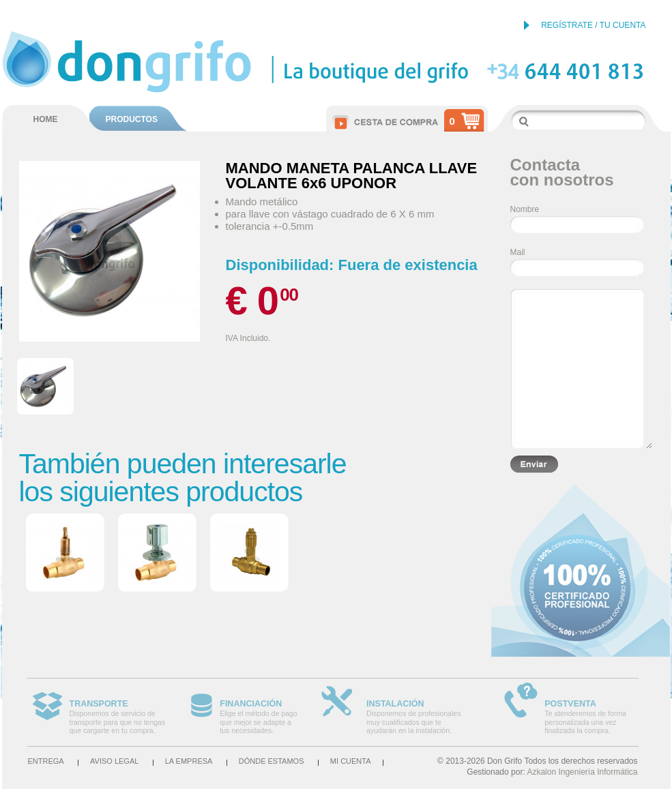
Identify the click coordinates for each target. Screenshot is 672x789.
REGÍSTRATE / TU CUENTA (593, 25)
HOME (46, 119)
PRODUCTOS (132, 119)
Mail (518, 252)
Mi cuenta (351, 761)
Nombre (525, 209)
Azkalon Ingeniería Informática (582, 772)
